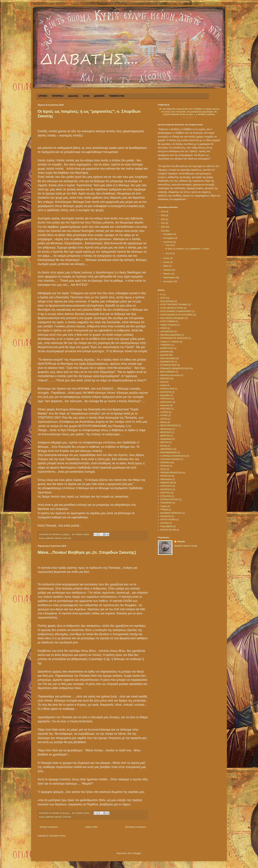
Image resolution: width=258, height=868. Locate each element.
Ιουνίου (167, 262)
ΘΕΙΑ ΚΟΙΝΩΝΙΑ (168, 372)
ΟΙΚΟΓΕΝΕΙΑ (166, 449)
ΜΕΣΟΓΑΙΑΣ (166, 432)
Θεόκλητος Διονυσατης (170, 375)
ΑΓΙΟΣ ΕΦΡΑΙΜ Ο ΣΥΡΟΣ (172, 308)
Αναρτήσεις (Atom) (57, 836)
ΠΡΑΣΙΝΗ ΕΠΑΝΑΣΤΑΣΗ (171, 473)
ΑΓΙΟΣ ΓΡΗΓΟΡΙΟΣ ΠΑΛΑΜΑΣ (174, 305)
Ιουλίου (167, 258)
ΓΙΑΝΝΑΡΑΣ (166, 345)
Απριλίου (167, 270)
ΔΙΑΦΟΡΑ (99, 96)
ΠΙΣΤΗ (163, 469)
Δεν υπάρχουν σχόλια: (81, 534)
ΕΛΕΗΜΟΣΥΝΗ (167, 362)
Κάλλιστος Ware (167, 389)
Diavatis (181, 542)
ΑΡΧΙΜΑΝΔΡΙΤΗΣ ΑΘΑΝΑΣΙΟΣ (174, 338)
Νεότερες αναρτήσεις (49, 827)
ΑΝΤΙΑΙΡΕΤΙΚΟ (167, 332)
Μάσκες (164, 422)
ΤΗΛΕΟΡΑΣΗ (166, 503)
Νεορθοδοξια (166, 439)
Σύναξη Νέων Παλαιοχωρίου (189, 118)
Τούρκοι (164, 506)
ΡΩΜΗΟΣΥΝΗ (117, 96)
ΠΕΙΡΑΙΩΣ (165, 466)
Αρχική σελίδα (91, 827)
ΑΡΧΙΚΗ (43, 96)
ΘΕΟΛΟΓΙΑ (165, 379)
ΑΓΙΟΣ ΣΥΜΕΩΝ (168, 321)
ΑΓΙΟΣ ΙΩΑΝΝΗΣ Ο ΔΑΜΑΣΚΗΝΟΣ (176, 311)
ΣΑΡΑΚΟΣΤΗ (166, 486)
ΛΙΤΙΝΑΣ (164, 415)
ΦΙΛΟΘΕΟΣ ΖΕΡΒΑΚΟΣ (171, 513)
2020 (163, 227)
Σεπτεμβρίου (169, 238)
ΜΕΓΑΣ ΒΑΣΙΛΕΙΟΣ (169, 426)
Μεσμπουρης (166, 429)
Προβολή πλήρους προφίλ (186, 546)
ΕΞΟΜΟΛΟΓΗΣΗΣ (168, 365)
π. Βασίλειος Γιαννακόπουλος (173, 456)
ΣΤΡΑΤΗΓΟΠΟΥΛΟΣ (169, 500)
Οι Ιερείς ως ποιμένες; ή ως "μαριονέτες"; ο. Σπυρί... (188, 249)
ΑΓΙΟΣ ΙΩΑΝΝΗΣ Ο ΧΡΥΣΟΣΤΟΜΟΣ (177, 315)
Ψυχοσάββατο (167, 526)
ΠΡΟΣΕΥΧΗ (166, 476)
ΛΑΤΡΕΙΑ (164, 412)
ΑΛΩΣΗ (164, 328)
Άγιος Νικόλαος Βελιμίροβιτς (173, 318)
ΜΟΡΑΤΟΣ (165, 436)
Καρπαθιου (165, 395)
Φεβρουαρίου (169, 278)
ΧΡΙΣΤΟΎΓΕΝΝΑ (168, 520)
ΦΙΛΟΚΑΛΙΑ (166, 516)
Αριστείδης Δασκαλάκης (171, 335)
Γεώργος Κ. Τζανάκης (170, 342)
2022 (163, 219)
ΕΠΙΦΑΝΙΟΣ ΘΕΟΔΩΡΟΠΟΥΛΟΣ (175, 368)
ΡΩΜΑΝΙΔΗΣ (166, 479)
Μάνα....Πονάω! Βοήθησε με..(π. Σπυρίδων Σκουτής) (87, 552)
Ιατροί (163, 382)
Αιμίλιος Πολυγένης (169, 325)
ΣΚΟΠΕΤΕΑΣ (166, 489)
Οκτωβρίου (168, 234)
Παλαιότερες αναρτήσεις (135, 827)
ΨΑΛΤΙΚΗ (165, 523)
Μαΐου (166, 266)
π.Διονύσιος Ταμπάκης (170, 459)
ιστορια (163, 385)
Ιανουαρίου (168, 281)
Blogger (137, 853)
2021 (163, 223)
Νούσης (164, 446)
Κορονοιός (165, 405)
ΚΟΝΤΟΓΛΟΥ (166, 402)
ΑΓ (161, 294)
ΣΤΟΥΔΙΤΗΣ (166, 496)
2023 (163, 215)
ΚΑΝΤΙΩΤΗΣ (166, 392)
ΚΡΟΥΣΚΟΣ (166, 409)
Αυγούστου (168, 242)
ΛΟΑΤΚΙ (164, 419)
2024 (163, 212)
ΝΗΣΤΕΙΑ (164, 442)
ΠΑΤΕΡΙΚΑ (58, 96)
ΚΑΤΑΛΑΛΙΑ (166, 399)
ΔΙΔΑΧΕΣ (73, 96)
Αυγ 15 (169, 245)
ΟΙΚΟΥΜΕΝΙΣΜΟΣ (169, 453)
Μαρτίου (167, 274)
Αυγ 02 (169, 253)
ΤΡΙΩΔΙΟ (164, 510)
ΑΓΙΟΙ (86, 96)
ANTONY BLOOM (168, 530)
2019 (163, 231)
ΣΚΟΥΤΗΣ (67, 538)
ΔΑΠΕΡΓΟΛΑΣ (167, 348)
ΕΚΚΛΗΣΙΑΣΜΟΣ (168, 358)
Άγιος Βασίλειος (167, 301)
